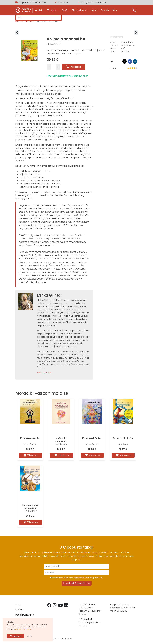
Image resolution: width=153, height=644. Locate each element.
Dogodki (105, 10)
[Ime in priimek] (77, 566)
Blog (115, 10)
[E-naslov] (77, 572)
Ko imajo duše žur (92, 438)
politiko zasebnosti (23, 629)
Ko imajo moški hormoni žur (30, 506)
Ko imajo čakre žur (30, 438)
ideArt (70, 639)
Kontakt (19, 610)
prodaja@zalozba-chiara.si (93, 2)
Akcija (94, 10)
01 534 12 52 (63, 2)
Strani (113, 48)
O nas (19, 605)
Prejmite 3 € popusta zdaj (77, 583)
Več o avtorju (44, 373)
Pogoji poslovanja (25, 615)
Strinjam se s (76, 578)
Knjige (51, 10)
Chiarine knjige (79, 10)
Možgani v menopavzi (61, 440)
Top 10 (65, 10)
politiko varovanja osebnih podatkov (84, 578)
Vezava (114, 45)
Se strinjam (16, 636)
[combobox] (39, 18)
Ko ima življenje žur (123, 438)
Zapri (29, 636)
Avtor (113, 42)
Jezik (112, 51)
